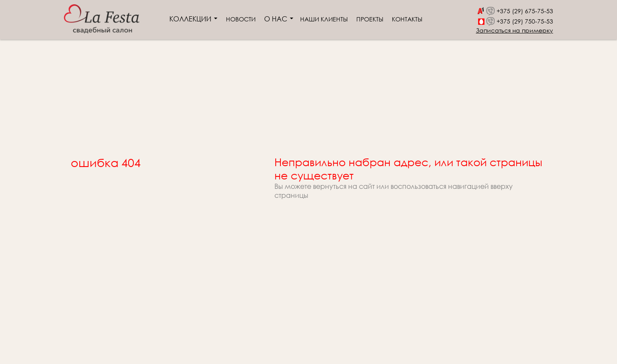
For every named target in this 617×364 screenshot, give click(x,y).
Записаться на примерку (515, 30)
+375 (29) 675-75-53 (525, 11)
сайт (367, 186)
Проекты (370, 19)
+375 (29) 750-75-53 (525, 21)
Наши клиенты (324, 19)
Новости (241, 19)
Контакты (407, 19)
